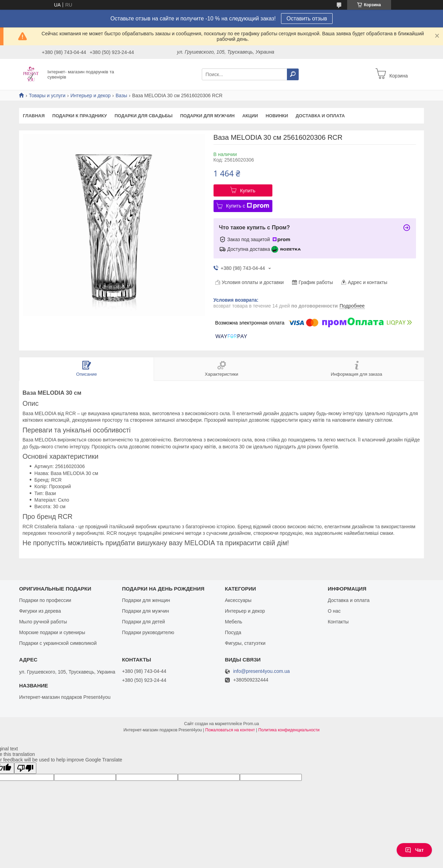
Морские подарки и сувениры (52, 632)
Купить (247, 191)
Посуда (233, 632)
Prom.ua (251, 724)
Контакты (338, 622)
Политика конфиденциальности (289, 730)
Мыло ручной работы (43, 622)
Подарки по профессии (45, 600)
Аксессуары (238, 600)
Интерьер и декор (91, 95)
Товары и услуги (47, 95)
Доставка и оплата (320, 116)
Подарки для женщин (146, 600)
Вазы (121, 95)
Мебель (234, 622)
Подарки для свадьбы (144, 116)
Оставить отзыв (307, 19)
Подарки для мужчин (207, 116)
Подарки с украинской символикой (58, 643)
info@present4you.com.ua (262, 671)
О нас (334, 611)
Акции (250, 116)
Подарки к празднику (80, 116)
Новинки (277, 116)
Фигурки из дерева (40, 611)
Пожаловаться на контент (230, 730)
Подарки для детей (143, 622)
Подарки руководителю (148, 632)
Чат (414, 850)
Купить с (248, 206)
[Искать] (293, 74)
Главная (34, 116)
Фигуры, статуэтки (245, 643)
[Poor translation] (25, 768)
